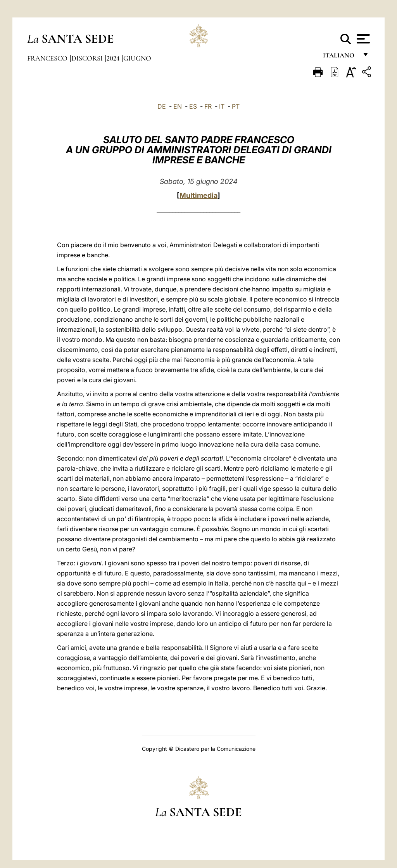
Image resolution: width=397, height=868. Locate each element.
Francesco (48, 58)
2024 (114, 58)
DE (162, 106)
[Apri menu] (362, 39)
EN (178, 106)
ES (193, 106)
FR (208, 106)
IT (222, 106)
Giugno (137, 58)
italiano (340, 57)
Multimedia (198, 195)
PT (236, 106)
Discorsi (88, 58)
